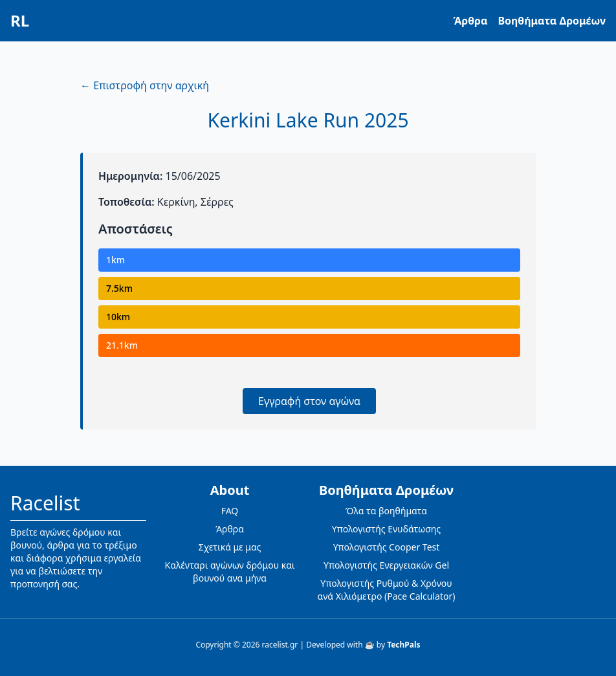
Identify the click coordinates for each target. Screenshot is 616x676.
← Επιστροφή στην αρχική (145, 85)
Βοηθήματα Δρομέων (552, 21)
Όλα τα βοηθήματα (386, 511)
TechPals (403, 645)
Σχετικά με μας (230, 547)
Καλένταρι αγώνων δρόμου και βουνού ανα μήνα (230, 572)
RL (20, 21)
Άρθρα (471, 21)
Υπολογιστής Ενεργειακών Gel (386, 565)
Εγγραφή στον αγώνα (309, 401)
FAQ (230, 511)
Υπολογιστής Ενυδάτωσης (386, 529)
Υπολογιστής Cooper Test (387, 547)
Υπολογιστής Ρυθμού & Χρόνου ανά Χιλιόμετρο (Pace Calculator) (387, 590)
